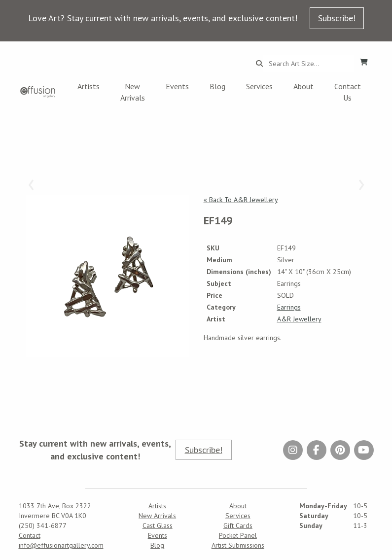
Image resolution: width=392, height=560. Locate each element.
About (303, 86)
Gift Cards (238, 525)
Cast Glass (158, 525)
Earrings (289, 307)
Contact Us (348, 92)
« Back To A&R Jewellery (241, 200)
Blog (217, 86)
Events (177, 86)
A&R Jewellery (299, 319)
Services (259, 86)
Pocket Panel (238, 535)
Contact (30, 535)
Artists (89, 86)
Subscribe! (337, 18)
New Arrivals (133, 92)
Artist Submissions (238, 545)
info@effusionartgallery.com (61, 545)
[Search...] (308, 64)
